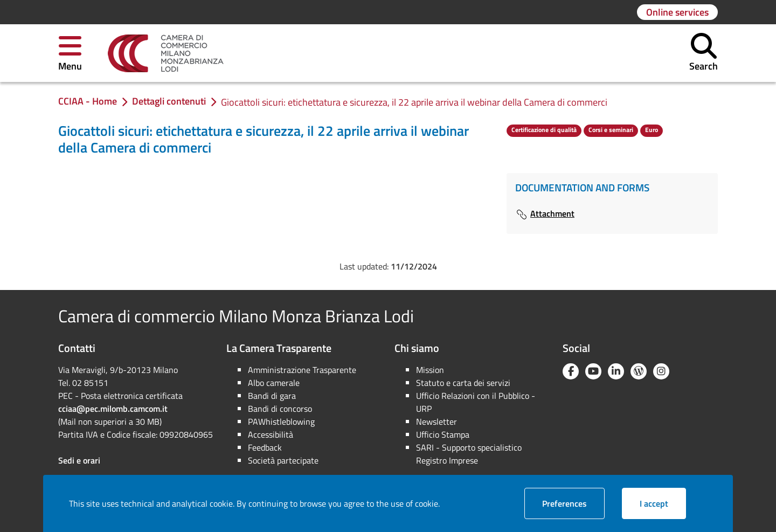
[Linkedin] (616, 371)
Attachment (545, 213)
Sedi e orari (79, 460)
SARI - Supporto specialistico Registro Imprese (469, 454)
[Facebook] (571, 371)
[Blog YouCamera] (639, 371)
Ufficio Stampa (443, 434)
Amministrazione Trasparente (302, 370)
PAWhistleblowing (281, 422)
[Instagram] (661, 371)
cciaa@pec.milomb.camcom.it (113, 409)
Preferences (573, 503)
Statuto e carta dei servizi (463, 383)
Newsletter (436, 422)
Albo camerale (274, 383)
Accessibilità (271, 434)
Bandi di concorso (280, 409)
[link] (166, 53)
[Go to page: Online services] (677, 12)
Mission (430, 370)
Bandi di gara (272, 396)
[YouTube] (593, 371)
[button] (70, 53)
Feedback (265, 447)
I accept (663, 503)
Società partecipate (283, 460)
